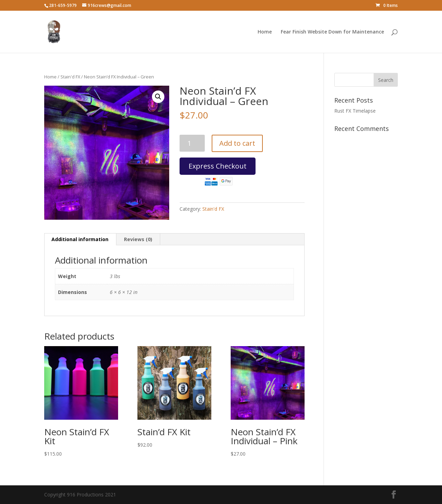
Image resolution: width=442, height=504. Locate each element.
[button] (158, 97)
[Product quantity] (192, 143)
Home (265, 32)
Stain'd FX (70, 77)
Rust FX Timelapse (355, 111)
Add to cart (237, 143)
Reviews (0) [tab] (138, 239)
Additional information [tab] (80, 239)
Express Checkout (218, 168)
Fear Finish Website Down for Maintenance (332, 32)
